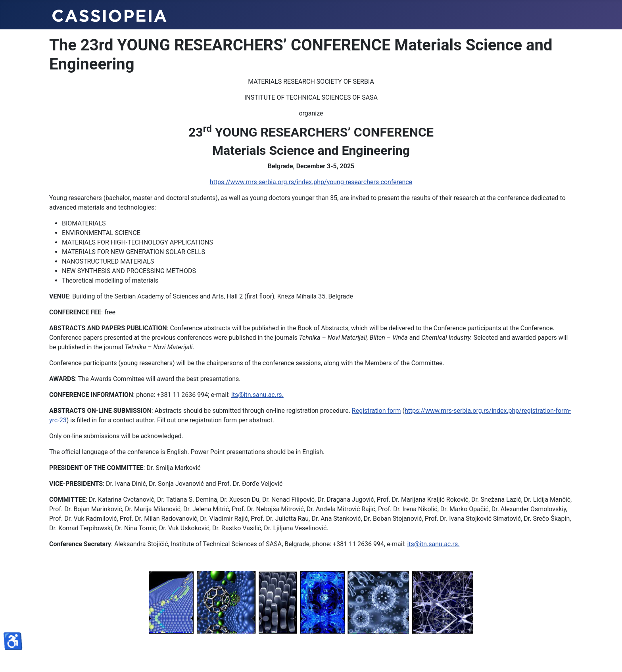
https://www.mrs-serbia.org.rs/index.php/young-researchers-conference (311, 182)
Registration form (376, 411)
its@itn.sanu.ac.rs (257, 395)
